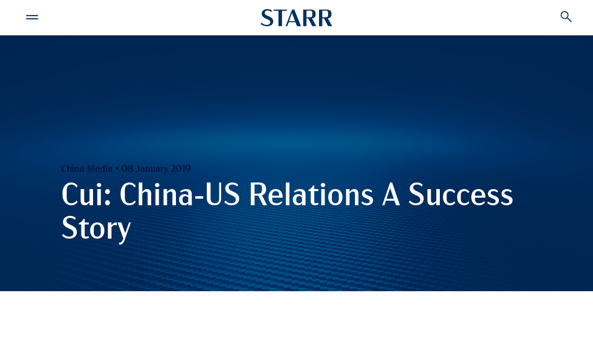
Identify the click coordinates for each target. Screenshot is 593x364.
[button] (32, 16)
